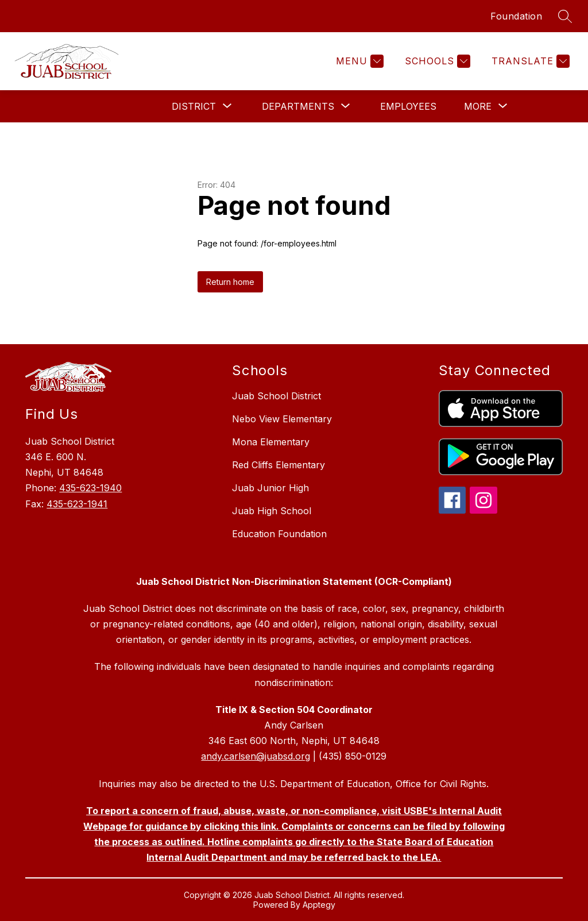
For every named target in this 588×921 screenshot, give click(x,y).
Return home (230, 282)
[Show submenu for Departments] (298, 106)
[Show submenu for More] (478, 106)
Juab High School (272, 511)
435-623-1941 (77, 504)
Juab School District (276, 396)
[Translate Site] (529, 61)
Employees (408, 106)
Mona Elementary (271, 442)
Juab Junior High (270, 488)
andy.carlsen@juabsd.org (256, 756)
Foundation (516, 16)
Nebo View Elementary (282, 419)
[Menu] (358, 61)
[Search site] (565, 16)
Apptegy (319, 905)
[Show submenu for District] (194, 106)
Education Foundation (279, 534)
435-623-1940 (90, 488)
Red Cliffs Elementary (278, 465)
